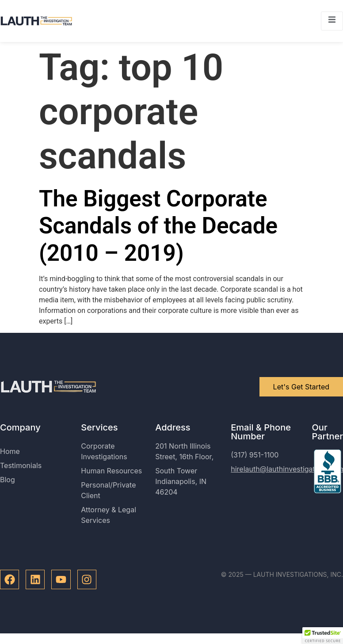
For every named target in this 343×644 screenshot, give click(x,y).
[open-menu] (332, 21)
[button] (323, 636)
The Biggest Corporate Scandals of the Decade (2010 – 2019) (158, 226)
